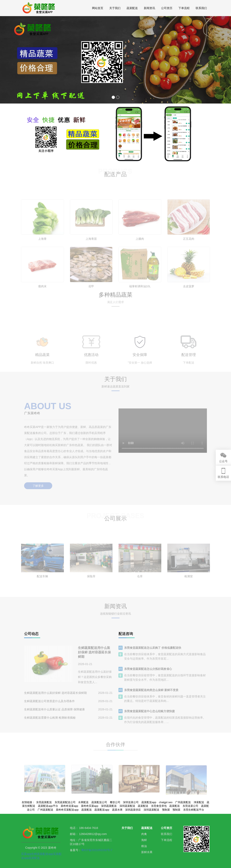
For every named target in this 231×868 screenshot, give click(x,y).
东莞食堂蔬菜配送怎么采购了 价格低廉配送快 (153, 652)
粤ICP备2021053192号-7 (97, 850)
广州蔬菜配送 (45, 810)
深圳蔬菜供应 (133, 810)
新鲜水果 (147, 852)
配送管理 (189, 367)
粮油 (144, 846)
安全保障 (140, 367)
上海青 (42, 251)
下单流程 (184, 8)
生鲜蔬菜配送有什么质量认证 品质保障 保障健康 (54, 713)
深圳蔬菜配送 (151, 810)
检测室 (189, 587)
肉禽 (144, 834)
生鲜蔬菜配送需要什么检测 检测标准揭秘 (50, 722)
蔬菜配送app (102, 810)
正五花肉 (189, 251)
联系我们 (201, 8)
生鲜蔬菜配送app (42, 854)
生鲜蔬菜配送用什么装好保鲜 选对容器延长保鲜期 (94, 656)
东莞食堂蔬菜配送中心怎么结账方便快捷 (149, 715)
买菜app (26, 854)
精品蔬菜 (42, 367)
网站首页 (98, 8)
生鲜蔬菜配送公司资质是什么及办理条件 (49, 705)
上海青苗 (91, 251)
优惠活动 (91, 367)
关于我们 (115, 8)
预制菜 (166, 810)
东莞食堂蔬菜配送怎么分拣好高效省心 (148, 673)
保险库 (91, 587)
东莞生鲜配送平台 (194, 810)
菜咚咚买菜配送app (67, 810)
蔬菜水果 (117, 810)
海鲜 (144, 840)
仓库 (140, 587)
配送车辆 (42, 587)
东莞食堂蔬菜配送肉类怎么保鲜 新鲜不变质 (151, 694)
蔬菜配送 (132, 8)
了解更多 (38, 482)
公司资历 (167, 8)
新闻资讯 (149, 8)
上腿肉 (140, 251)
